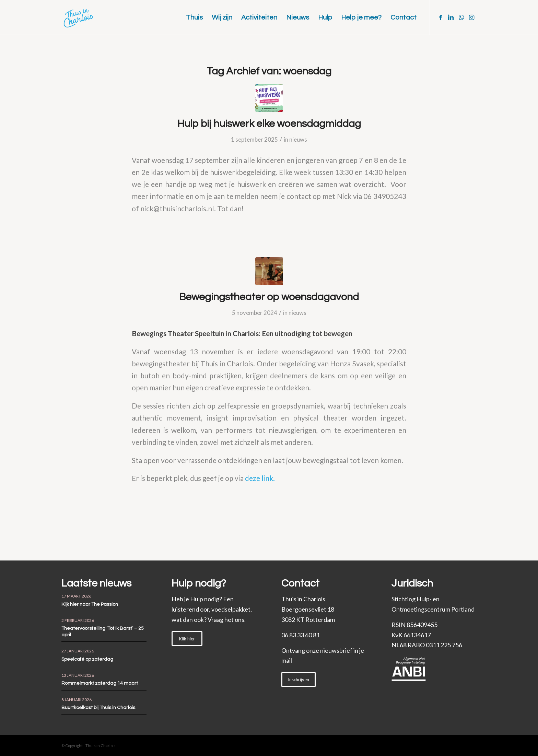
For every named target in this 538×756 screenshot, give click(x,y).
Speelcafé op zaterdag (87, 659)
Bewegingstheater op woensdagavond (269, 297)
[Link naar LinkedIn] (451, 17)
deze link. (260, 478)
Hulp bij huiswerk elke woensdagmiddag (269, 124)
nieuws (298, 139)
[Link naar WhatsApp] (461, 17)
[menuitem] (194, 17)
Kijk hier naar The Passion (90, 604)
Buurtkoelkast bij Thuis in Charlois (98, 708)
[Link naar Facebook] (441, 17)
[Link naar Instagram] (471, 17)
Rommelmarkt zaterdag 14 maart (100, 683)
